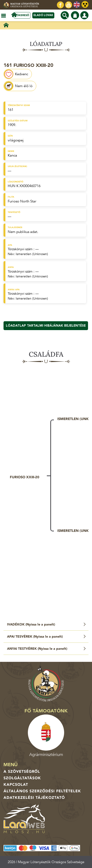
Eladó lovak (43, 15)
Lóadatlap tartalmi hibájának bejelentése (46, 326)
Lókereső (22, 15)
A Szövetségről (22, 772)
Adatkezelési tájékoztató (34, 798)
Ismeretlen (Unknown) (32, 254)
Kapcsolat (16, 785)
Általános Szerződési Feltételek (42, 791)
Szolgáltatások (22, 778)
